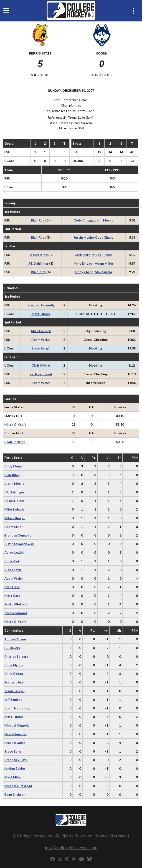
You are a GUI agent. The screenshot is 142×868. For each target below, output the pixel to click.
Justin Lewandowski (19, 544)
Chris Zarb (82, 255)
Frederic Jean (14, 682)
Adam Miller (104, 263)
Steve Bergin (41, 348)
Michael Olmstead (18, 786)
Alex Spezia (103, 272)
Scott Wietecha (16, 604)
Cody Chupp (83, 220)
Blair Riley (38, 220)
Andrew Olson (15, 639)
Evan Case (12, 587)
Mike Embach (84, 263)
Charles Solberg (16, 656)
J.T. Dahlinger (38, 263)
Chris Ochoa (14, 674)
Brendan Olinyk (16, 760)
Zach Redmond (41, 374)
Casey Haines (39, 255)
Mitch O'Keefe (15, 424)
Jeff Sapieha (13, 700)
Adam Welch (41, 340)
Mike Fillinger (102, 255)
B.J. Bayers (12, 648)
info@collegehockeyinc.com (71, 847)
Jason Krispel (14, 691)
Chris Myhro (41, 365)
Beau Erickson (15, 442)
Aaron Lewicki (15, 552)
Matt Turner (41, 314)
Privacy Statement (112, 836)
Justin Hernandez (18, 708)
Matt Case (12, 596)
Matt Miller (13, 777)
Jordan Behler (15, 768)
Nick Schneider (16, 734)
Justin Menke (103, 220)
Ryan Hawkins (15, 743)
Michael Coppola (17, 725)
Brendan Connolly (41, 305)
